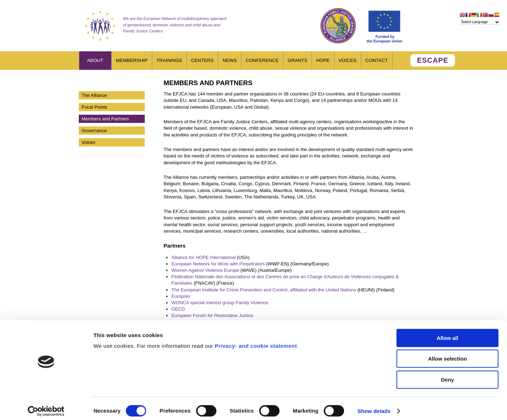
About (95, 60)
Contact (377, 60)
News (230, 60)
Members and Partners (105, 119)
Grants (298, 60)
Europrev (181, 296)
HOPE (323, 60)
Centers (202, 60)
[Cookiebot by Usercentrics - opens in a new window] (46, 406)
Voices (348, 60)
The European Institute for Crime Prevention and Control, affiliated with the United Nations (264, 290)
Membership (132, 60)
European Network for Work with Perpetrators (218, 264)
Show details (374, 406)
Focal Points (94, 107)
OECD (178, 309)
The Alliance (94, 95)
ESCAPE (432, 60)
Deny (448, 375)
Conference (262, 60)
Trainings (169, 60)
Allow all (448, 333)
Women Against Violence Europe (205, 270)
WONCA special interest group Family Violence (220, 303)
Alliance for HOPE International (204, 257)
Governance (94, 131)
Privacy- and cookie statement (256, 341)
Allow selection (447, 354)
